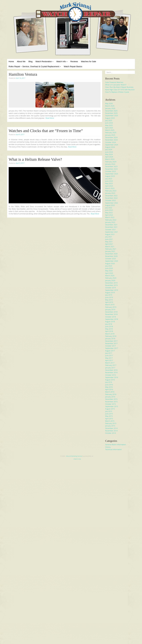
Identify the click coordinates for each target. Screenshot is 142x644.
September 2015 (112, 406)
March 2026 (110, 106)
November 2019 (111, 285)
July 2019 (109, 295)
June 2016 (109, 385)
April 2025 (109, 128)
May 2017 (109, 358)
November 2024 (111, 140)
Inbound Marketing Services (74, 456)
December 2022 (111, 196)
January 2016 (110, 397)
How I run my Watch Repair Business (119, 87)
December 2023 (111, 166)
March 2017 (110, 363)
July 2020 (109, 266)
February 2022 (111, 220)
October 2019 (110, 288)
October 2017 (110, 346)
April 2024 (109, 157)
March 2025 (110, 130)
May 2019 (109, 300)
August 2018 (110, 322)
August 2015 (110, 409)
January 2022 (110, 222)
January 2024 (110, 164)
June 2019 (109, 297)
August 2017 (110, 351)
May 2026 (109, 103)
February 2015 (111, 423)
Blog (30, 61)
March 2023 (110, 188)
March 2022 (110, 217)
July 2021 (109, 237)
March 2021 (110, 246)
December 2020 (111, 254)
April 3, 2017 (20, 163)
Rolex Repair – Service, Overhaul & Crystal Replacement (35, 66)
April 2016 (109, 389)
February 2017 (111, 365)
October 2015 (110, 404)
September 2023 (112, 174)
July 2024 (109, 149)
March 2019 (110, 305)
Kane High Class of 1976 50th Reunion (120, 90)
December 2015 (111, 399)
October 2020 (110, 259)
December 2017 (111, 341)
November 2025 (111, 113)
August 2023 (110, 176)
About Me (21, 61)
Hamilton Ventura (23, 74)
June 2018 (109, 326)
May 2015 (109, 416)
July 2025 (109, 120)
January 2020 (110, 280)
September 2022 (112, 203)
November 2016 (111, 372)
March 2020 (110, 276)
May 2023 (109, 183)
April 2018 (109, 331)
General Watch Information (115, 445)
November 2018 (111, 314)
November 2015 (111, 402)
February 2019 (111, 307)
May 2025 (109, 125)
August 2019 (110, 293)
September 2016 (112, 377)
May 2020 (109, 271)
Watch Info (62, 61)
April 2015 (109, 419)
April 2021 (109, 244)
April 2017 (109, 360)
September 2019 (112, 290)
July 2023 (109, 179)
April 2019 (109, 302)
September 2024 (112, 145)
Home (11, 61)
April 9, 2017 (20, 134)
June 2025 (109, 123)
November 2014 (111, 431)
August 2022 (110, 205)
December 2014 (111, 428)
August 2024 (110, 147)
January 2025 (110, 135)
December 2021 (111, 225)
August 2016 (110, 380)
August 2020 (110, 263)
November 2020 (111, 256)
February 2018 (111, 336)
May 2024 (109, 154)
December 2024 (111, 137)
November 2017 (111, 343)
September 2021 (112, 232)
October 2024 (110, 142)
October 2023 (110, 171)
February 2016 (111, 394)
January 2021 (110, 251)
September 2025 (112, 116)
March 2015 (110, 421)
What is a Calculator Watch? (116, 85)
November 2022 (111, 198)
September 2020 (112, 261)
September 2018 (112, 319)
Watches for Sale (88, 61)
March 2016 (110, 392)
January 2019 (110, 309)
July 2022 (109, 208)
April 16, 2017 (21, 78)
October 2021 (110, 230)
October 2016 (110, 375)
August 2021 (110, 234)
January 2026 (110, 108)
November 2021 (111, 227)
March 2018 (110, 334)
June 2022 (109, 210)
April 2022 (109, 215)
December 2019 (111, 283)
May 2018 (109, 329)
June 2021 (109, 239)
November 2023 (111, 169)
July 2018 (109, 324)
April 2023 (109, 186)
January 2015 (110, 426)
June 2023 (109, 181)
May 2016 (109, 387)
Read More (50, 118)
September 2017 (112, 348)
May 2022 (109, 213)
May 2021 (109, 242)
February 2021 (111, 249)
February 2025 (111, 133)
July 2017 (109, 353)
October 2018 (110, 317)
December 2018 (111, 312)
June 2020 (109, 268)
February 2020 (111, 278)
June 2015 (109, 414)
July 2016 (109, 382)
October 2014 (110, 433)
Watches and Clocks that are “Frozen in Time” (46, 131)
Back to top (77, 459)
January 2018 (110, 339)
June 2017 (109, 355)
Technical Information (113, 449)
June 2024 (109, 152)
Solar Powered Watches (114, 82)
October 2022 (110, 200)
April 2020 (109, 273)
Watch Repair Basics (73, 66)
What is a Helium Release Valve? (35, 159)
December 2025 (111, 111)
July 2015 (109, 411)
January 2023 (110, 193)
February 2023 (111, 191)
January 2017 (110, 368)
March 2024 (110, 159)
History (108, 447)
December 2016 (111, 370)
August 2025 (110, 118)
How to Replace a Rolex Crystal (117, 92)
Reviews (74, 61)
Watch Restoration (44, 61)
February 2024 (111, 162)
